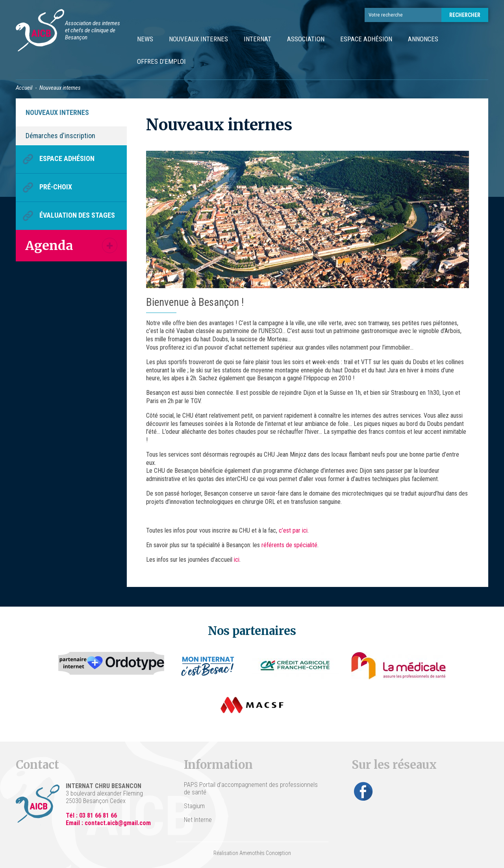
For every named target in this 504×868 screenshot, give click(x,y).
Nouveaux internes (198, 39)
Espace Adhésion (366, 39)
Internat (258, 39)
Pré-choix (56, 187)
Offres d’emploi (161, 61)
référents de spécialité (289, 545)
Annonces (423, 39)
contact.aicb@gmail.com (118, 823)
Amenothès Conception (265, 853)
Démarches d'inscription (60, 136)
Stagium (194, 806)
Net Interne (198, 820)
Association (306, 39)
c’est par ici (293, 530)
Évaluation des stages (77, 215)
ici (237, 560)
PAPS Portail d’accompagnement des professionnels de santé (251, 788)
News (145, 39)
